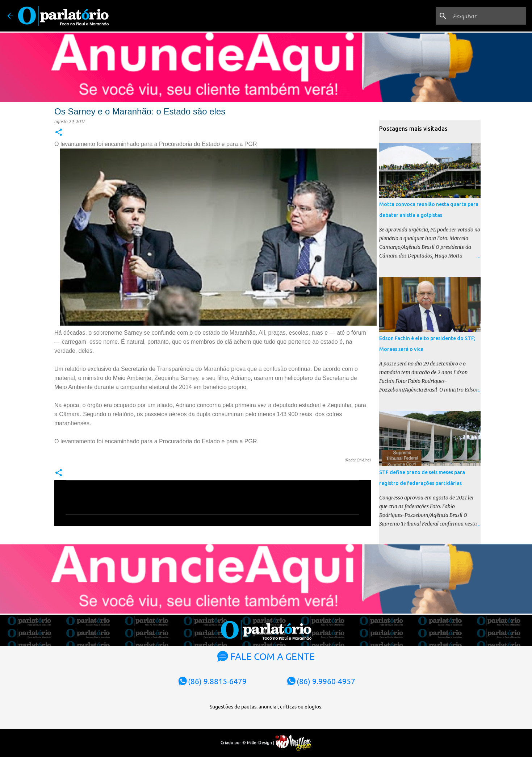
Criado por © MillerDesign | (266, 742)
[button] (59, 133)
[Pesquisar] (488, 16)
